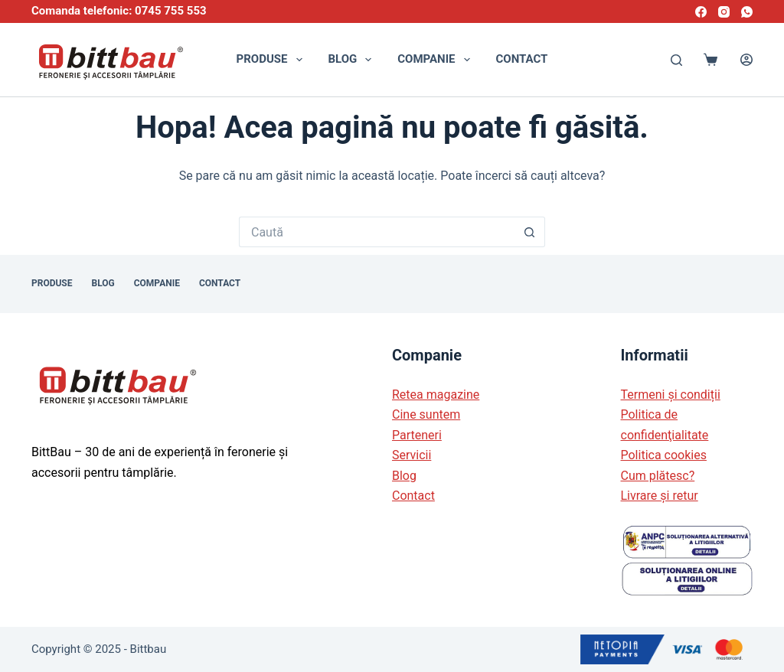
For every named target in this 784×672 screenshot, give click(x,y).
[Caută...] (377, 232)
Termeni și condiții (671, 395)
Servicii (412, 455)
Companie (436, 60)
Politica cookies (664, 455)
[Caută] (676, 60)
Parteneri (417, 435)
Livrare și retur (660, 496)
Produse (273, 60)
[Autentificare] (746, 60)
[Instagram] (724, 12)
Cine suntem (426, 414)
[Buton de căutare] (530, 232)
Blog (353, 60)
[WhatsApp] (747, 12)
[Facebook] (701, 12)
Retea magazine (436, 395)
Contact (522, 59)
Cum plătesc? (658, 476)
